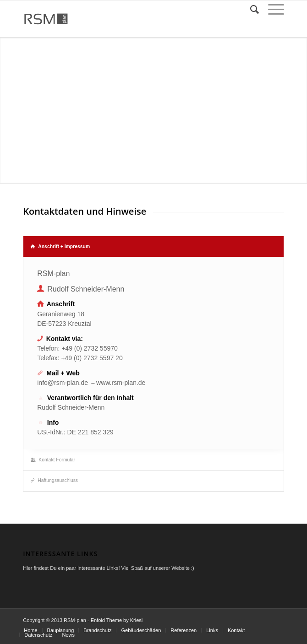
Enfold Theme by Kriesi (117, 620)
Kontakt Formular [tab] (53, 460)
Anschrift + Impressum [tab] (60, 246)
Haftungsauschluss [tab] (54, 480)
